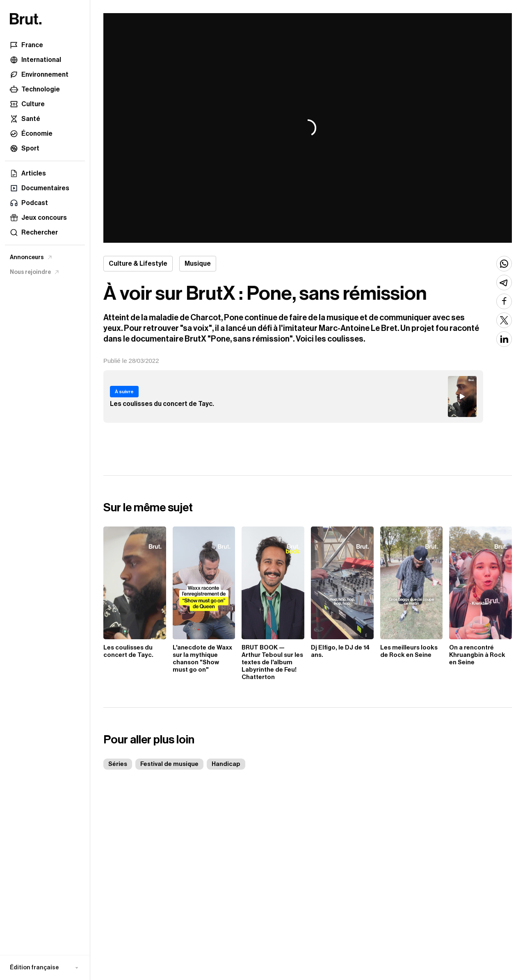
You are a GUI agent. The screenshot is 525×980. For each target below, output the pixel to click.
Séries (118, 764)
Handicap (226, 764)
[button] (45, 968)
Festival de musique (169, 764)
